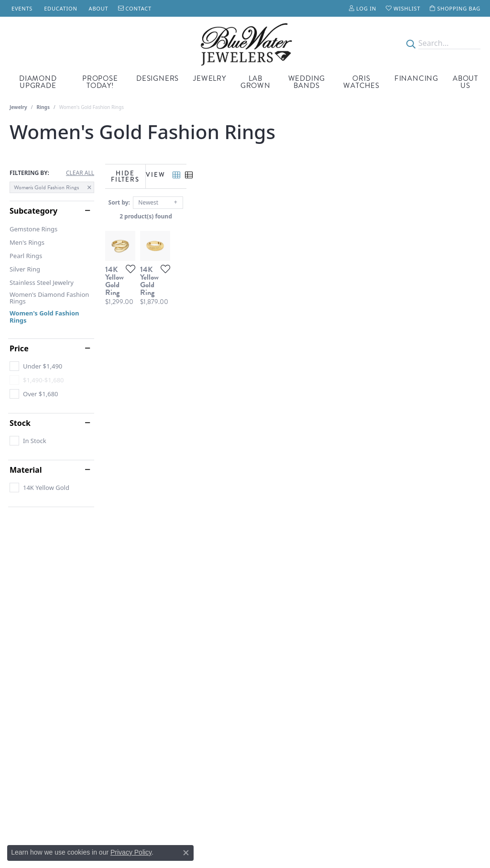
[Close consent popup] (186, 853)
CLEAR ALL (80, 173)
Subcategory (33, 211)
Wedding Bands (307, 82)
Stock (20, 423)
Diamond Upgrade (38, 82)
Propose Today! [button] (100, 82)
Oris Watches (361, 82)
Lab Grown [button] (256, 82)
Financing (416, 78)
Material (26, 470)
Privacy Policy (131, 852)
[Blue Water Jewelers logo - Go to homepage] (245, 43)
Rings (43, 107)
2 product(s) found (293, 213)
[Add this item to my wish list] (219, 358)
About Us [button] (465, 82)
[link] (21, 8)
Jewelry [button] (210, 78)
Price (19, 348)
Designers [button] (158, 78)
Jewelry (18, 107)
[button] (363, 8)
